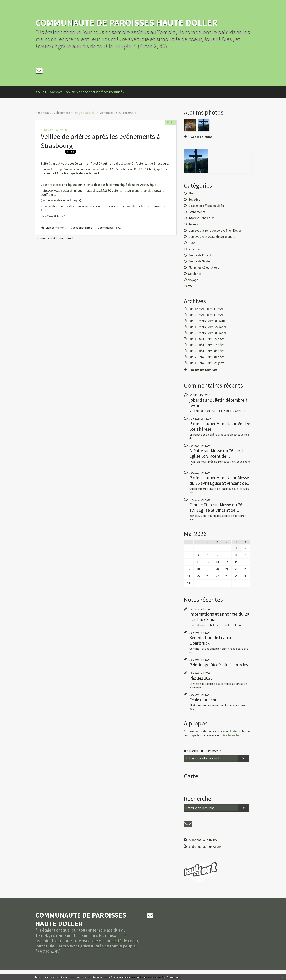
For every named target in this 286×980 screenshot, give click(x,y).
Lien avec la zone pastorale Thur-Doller (215, 230)
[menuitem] (43, 92)
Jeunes (193, 224)
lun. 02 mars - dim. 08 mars (208, 333)
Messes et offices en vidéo (206, 206)
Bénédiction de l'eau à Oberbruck (210, 640)
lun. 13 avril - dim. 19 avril (206, 309)
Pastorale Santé (199, 261)
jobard (196, 400)
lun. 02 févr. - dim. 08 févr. (207, 351)
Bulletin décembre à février (218, 403)
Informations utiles (201, 218)
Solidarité (195, 274)
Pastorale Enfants (201, 255)
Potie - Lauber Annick (210, 424)
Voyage (193, 280)
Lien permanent (53, 228)
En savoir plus (173, 977)
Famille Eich (201, 505)
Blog (89, 228)
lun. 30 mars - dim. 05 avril (207, 321)
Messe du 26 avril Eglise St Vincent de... (216, 453)
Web (191, 286)
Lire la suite (230, 735)
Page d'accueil (85, 113)
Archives (56, 92)
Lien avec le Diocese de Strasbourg (212, 237)
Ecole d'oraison (203, 700)
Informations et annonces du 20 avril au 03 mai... (219, 617)
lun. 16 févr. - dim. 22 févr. (207, 339)
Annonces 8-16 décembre (53, 113)
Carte (191, 776)
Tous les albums (201, 137)
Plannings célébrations (204, 267)
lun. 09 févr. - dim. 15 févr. (207, 345)
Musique (194, 249)
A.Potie (196, 451)
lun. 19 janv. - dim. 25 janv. (207, 363)
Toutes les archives (203, 370)
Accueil (41, 92)
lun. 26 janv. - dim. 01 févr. (207, 357)
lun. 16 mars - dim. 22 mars (208, 327)
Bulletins (194, 199)
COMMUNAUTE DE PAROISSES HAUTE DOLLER (127, 23)
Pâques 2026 (201, 678)
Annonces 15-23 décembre (118, 113)
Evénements (197, 212)
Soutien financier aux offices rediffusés (95, 92)
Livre (192, 243)
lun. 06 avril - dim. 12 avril (206, 315)
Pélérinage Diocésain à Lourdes (219, 665)
